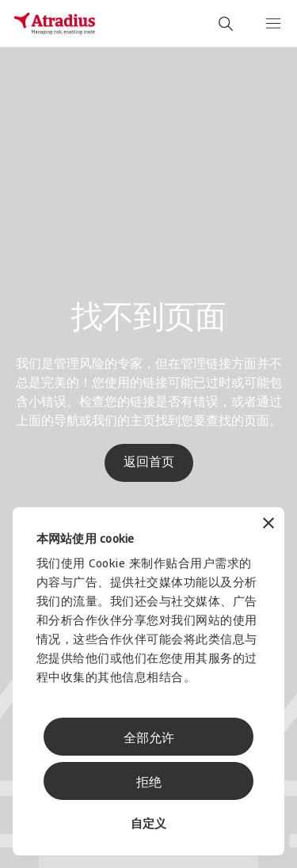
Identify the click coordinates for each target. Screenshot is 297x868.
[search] (226, 24)
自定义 (148, 825)
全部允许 (149, 739)
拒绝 (149, 783)
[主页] (55, 24)
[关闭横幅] (268, 525)
